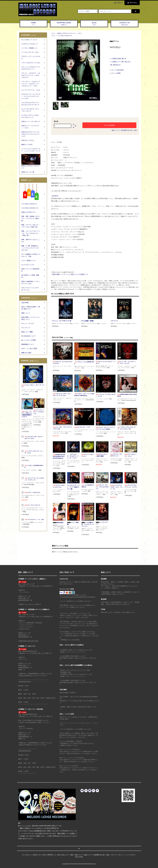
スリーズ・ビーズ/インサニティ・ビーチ (106, 395)
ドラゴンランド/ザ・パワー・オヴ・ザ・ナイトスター (62, 395)
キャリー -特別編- (73, 523)
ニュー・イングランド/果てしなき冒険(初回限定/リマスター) (27, 414)
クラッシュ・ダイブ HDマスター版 (62, 321)
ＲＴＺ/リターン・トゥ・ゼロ (34, 520)
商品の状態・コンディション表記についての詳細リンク (70, 274)
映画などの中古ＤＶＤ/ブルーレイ (67, 33)
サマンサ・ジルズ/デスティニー (116, 455)
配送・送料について (77, 855)
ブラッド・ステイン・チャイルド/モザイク (102, 487)
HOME (33, 24)
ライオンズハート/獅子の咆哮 (102, 455)
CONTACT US (125, 24)
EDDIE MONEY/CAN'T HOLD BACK (127, 395)
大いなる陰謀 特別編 (87, 321)
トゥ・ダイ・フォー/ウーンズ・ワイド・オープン (126, 362)
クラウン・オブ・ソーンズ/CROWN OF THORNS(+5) (84, 395)
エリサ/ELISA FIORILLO (87, 486)
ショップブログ (130, 855)
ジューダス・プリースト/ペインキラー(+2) (62, 428)
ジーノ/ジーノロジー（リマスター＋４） (39, 412)
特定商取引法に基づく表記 (129, 130)
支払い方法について (63, 855)
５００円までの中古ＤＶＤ (65, 36)
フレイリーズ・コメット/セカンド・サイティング (34, 479)
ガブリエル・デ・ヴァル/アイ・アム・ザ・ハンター (73, 456)
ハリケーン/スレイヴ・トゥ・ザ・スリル (34, 452)
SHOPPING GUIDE (64, 24)
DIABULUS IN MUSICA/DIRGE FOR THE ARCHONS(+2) (59, 456)
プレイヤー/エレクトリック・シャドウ (131, 486)
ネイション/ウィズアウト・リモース (105, 362)
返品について (116, 130)
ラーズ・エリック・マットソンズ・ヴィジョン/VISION (105, 428)
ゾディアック (114, 321)
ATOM (81, 857)
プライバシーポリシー (117, 855)
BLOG (94, 24)
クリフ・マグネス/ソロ (32, 493)
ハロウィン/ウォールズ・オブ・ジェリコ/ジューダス (126, 428)
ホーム (53, 33)
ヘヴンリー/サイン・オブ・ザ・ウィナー (33, 386)
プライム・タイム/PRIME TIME (84, 363)
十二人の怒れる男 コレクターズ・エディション (88, 524)
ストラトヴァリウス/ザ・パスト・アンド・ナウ (116, 487)
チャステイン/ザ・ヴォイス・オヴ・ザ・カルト (34, 438)
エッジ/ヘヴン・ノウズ (82, 427)
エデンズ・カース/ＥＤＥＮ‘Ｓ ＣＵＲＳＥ (63, 363)
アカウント (120, 3)
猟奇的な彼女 (58, 523)
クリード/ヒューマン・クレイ (131, 455)
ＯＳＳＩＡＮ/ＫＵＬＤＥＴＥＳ (59, 486)
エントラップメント (102, 523)
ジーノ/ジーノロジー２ (32, 505)
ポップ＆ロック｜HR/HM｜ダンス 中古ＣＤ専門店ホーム (39, 855)
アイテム (132, 3)
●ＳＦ (80, 33)
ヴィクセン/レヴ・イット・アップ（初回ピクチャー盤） (73, 487)
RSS (77, 857)
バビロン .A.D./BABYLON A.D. (34, 466)
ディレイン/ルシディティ (87, 455)
